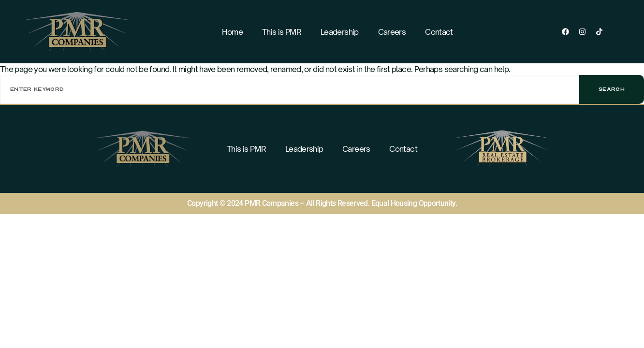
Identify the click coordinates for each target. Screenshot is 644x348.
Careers (392, 32)
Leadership (340, 32)
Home (232, 32)
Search (612, 89)
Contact (439, 32)
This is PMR (282, 32)
